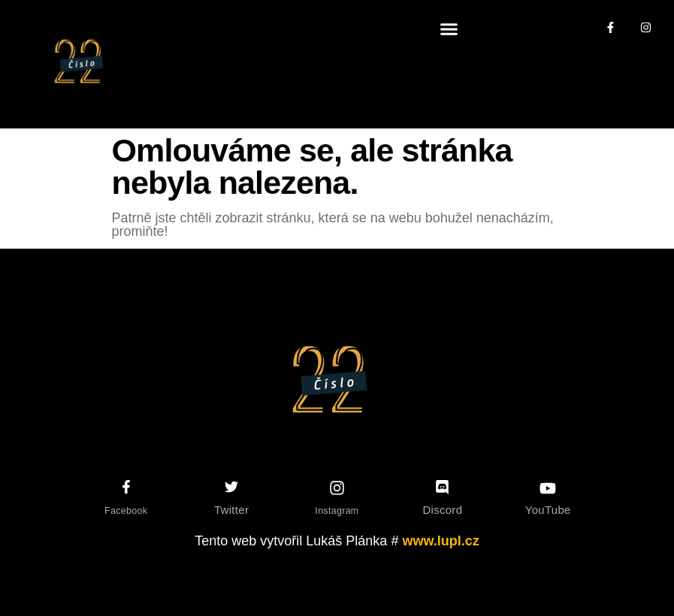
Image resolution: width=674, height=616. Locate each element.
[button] (449, 29)
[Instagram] (337, 488)
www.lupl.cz (440, 541)
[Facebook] (126, 487)
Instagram (337, 511)
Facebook (126, 511)
